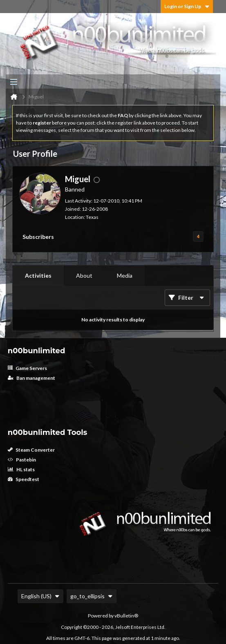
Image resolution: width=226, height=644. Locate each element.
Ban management (31, 378)
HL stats (21, 469)
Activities (38, 275)
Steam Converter (31, 450)
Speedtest (23, 479)
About (84, 275)
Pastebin (22, 460)
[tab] (38, 276)
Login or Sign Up (187, 6)
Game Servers (27, 368)
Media (125, 275)
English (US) (40, 596)
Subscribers (38, 237)
